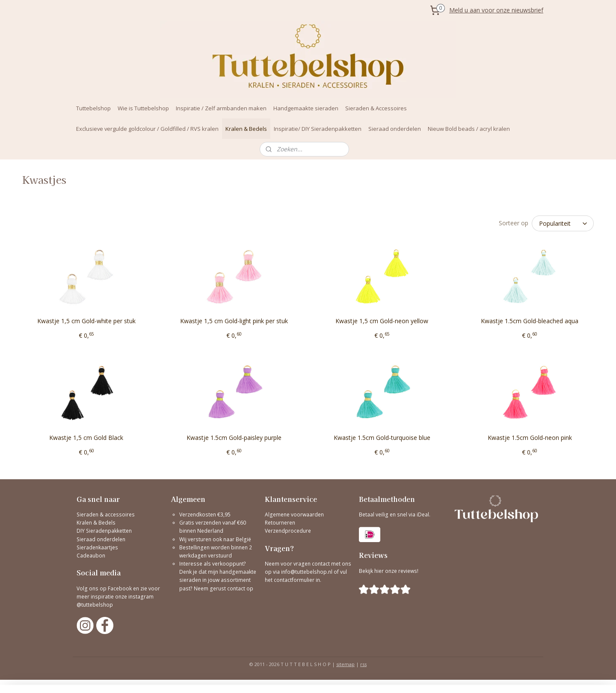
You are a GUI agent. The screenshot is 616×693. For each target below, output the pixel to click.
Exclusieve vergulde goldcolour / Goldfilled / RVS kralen (147, 129)
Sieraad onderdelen (395, 129)
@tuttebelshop (95, 605)
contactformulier (295, 580)
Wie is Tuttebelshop (143, 108)
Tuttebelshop (93, 108)
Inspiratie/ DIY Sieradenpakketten (318, 129)
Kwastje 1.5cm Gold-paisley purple (234, 438)
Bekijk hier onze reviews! (389, 571)
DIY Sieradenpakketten (104, 531)
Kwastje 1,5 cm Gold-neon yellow (382, 321)
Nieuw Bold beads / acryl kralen (469, 129)
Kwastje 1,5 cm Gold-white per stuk (86, 321)
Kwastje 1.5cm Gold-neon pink (530, 438)
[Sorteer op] (563, 223)
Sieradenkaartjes (97, 547)
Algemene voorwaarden (294, 515)
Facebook (120, 588)
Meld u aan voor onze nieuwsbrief (496, 10)
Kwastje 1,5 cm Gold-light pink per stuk (234, 321)
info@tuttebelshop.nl (307, 572)
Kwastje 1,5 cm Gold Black (86, 438)
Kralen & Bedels (246, 129)
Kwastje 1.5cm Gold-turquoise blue (382, 438)
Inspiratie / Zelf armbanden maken (221, 108)
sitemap (345, 664)
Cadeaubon (91, 556)
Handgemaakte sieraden (306, 108)
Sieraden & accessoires (106, 515)
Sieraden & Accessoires (376, 108)
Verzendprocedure (288, 531)
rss (363, 664)
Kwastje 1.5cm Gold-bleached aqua (530, 321)
